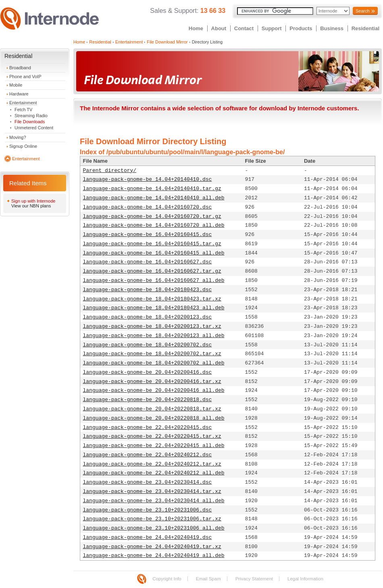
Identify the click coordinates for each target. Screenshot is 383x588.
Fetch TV (23, 110)
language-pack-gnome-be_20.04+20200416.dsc (148, 372)
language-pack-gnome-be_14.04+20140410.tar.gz (152, 189)
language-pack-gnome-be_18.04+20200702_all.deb (154, 363)
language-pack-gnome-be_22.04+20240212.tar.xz (152, 464)
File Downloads (30, 122)
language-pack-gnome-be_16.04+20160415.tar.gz (152, 244)
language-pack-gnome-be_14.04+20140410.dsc (148, 179)
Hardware (19, 94)
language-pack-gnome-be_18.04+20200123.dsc (148, 317)
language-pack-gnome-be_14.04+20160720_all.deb (154, 225)
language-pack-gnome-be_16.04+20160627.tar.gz (152, 271)
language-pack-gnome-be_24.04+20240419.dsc (148, 537)
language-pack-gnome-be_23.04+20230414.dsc (148, 482)
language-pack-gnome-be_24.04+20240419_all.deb (154, 556)
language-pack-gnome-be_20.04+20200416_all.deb (154, 390)
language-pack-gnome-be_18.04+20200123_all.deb (154, 336)
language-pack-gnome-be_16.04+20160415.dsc (148, 235)
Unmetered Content (34, 128)
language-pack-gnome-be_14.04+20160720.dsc (148, 207)
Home (196, 28)
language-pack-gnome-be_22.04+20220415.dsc (148, 428)
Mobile (16, 85)
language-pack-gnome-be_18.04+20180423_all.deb (154, 308)
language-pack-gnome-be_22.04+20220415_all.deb (154, 446)
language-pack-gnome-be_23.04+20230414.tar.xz (152, 492)
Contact (244, 28)
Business (332, 28)
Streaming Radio (31, 116)
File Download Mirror (167, 42)
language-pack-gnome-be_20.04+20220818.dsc (148, 400)
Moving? (18, 137)
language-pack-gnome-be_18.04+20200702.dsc (148, 345)
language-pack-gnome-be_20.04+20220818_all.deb (154, 418)
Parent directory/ (110, 171)
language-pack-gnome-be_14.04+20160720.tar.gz (152, 216)
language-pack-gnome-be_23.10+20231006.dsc (148, 510)
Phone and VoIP (25, 77)
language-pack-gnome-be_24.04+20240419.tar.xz (152, 547)
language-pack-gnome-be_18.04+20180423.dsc (148, 290)
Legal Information (305, 579)
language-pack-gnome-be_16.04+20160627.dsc (148, 262)
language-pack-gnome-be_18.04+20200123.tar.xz (152, 326)
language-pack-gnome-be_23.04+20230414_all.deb (154, 501)
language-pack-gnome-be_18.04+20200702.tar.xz (152, 354)
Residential (365, 28)
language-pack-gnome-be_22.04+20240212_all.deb (154, 473)
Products (301, 28)
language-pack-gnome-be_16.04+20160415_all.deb (154, 253)
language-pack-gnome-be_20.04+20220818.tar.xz (152, 409)
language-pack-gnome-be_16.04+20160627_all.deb (154, 281)
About (219, 28)
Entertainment (23, 103)
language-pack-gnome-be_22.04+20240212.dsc (148, 455)
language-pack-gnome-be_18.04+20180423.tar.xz (152, 299)
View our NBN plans (31, 206)
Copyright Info (167, 579)
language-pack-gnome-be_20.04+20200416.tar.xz (152, 382)
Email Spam (208, 579)
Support (272, 28)
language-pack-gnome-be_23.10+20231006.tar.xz (152, 519)
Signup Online (23, 146)
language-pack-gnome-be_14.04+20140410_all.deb (154, 198)
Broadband (20, 68)
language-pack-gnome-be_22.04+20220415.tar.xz (152, 436)
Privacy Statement (254, 579)
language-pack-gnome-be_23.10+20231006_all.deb (154, 528)
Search (363, 11)
